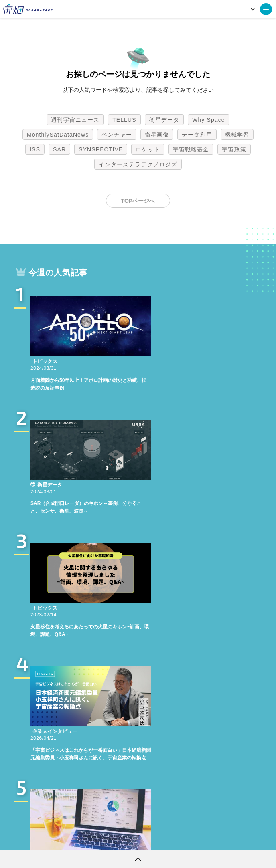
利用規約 (71, 838)
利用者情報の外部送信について (181, 838)
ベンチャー (117, 135)
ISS (35, 149)
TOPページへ (138, 201)
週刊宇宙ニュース (75, 120)
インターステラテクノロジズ (138, 164)
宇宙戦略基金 (191, 149)
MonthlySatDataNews (58, 135)
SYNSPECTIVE (101, 149)
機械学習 (237, 135)
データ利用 (197, 135)
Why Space (209, 120)
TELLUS (124, 120)
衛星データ (164, 120)
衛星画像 (157, 135)
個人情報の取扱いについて (114, 838)
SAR (59, 149)
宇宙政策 (234, 149)
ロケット (148, 149)
